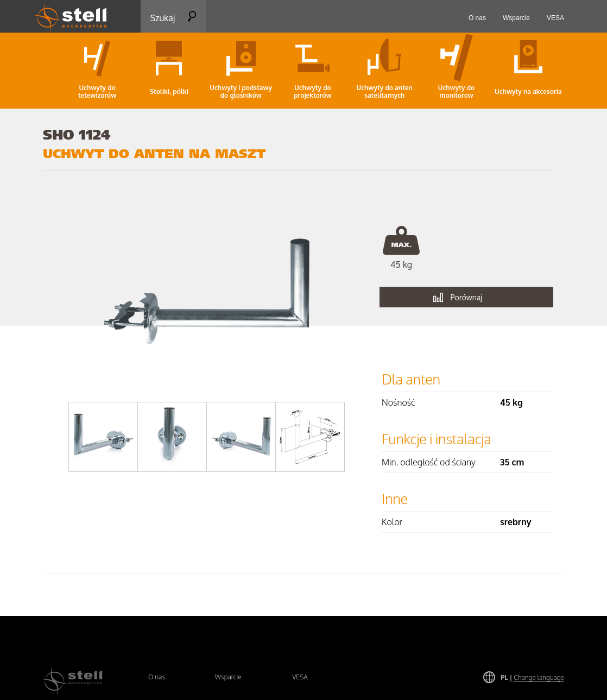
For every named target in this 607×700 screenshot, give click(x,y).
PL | (532, 677)
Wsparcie (228, 677)
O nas (157, 677)
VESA (300, 677)
